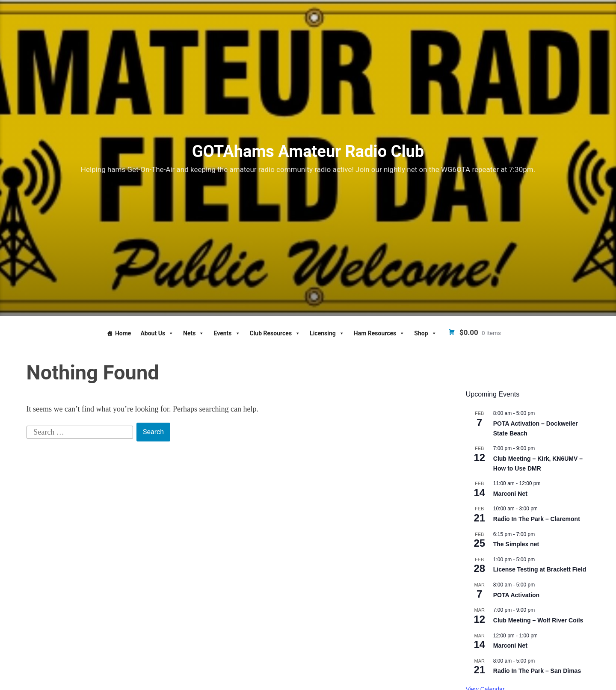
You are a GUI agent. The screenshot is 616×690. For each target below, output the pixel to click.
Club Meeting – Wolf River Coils (538, 620)
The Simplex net (516, 544)
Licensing (327, 333)
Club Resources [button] (275, 333)
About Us (157, 333)
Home (123, 333)
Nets (194, 333)
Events (227, 333)
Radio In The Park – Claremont (537, 519)
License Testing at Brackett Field (540, 569)
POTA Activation (516, 595)
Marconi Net (510, 494)
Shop (425, 333)
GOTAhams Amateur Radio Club (308, 151)
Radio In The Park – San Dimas (537, 671)
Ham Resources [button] (379, 333)
